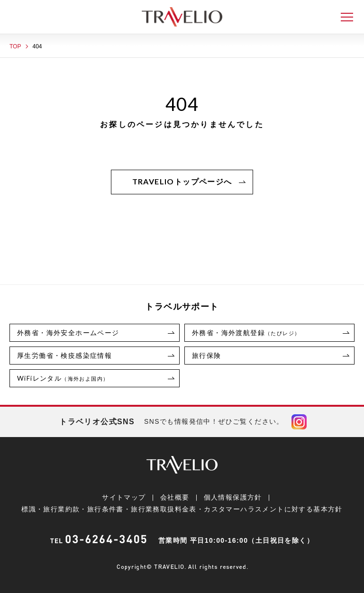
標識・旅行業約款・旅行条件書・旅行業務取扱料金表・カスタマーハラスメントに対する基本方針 (182, 509)
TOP (15, 46)
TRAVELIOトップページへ (182, 181)
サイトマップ (124, 497)
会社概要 (175, 497)
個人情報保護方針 (232, 497)
